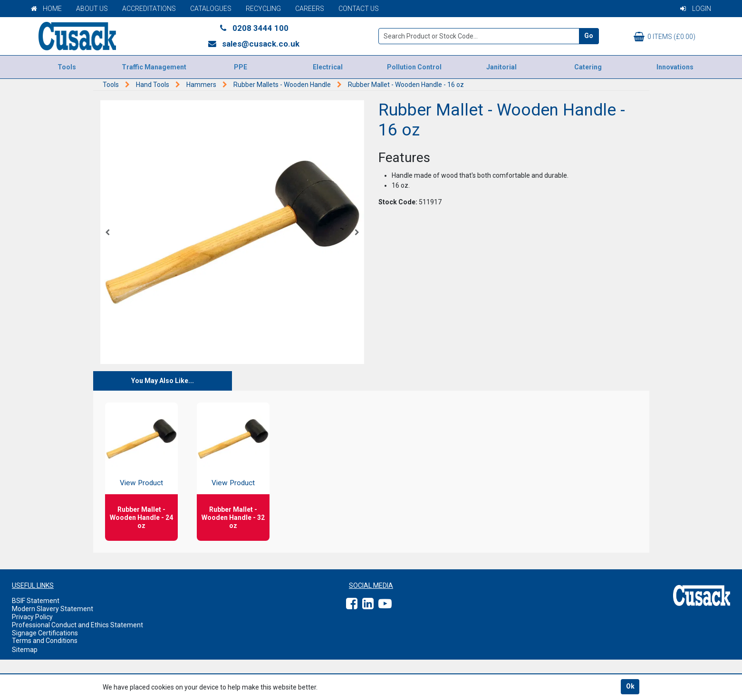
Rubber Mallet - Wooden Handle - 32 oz (233, 518)
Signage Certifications (45, 633)
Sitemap (25, 650)
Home (46, 9)
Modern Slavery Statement (53, 609)
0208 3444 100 (253, 28)
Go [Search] (589, 36)
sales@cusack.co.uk (254, 44)
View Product (141, 483)
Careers (310, 9)
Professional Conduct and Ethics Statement (77, 625)
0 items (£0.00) (665, 37)
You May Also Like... (163, 381)
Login (696, 9)
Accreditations (149, 9)
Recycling (263, 9)
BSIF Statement (36, 601)
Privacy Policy (32, 617)
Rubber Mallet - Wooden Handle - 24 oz (141, 518)
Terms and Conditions (45, 641)
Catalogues (211, 9)
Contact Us (359, 9)
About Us (92, 9)
